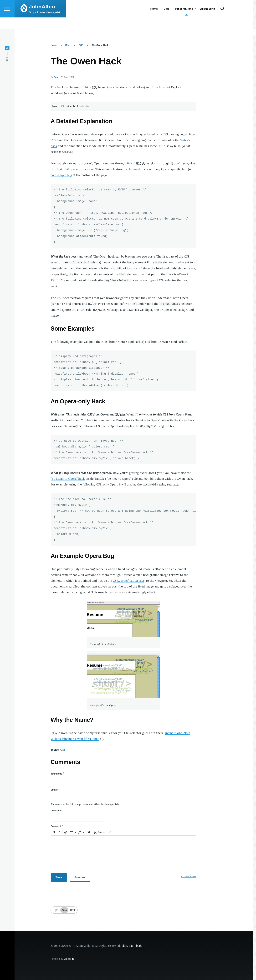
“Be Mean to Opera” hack (68, 479)
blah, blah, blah (132, 946)
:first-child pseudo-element (75, 169)
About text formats (188, 877)
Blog (68, 45)
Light (55, 910)
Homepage (56, 810)
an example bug (61, 175)
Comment (56, 826)
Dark (73, 910)
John (57, 77)
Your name (56, 774)
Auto (64, 910)
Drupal (67, 959)
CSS (81, 45)
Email (54, 790)
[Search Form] (222, 20)
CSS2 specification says (129, 581)
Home (54, 45)
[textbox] (124, 853)
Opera (110, 87)
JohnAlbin (42, 18)
